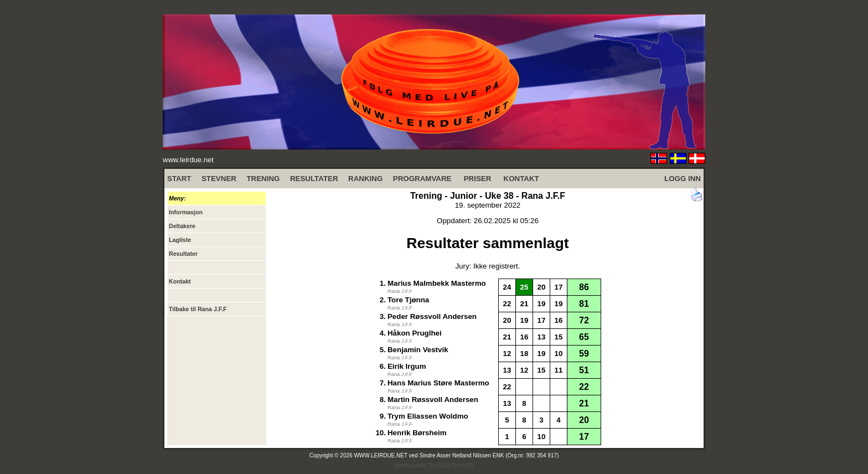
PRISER (478, 179)
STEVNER (219, 179)
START (179, 179)
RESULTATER (314, 179)
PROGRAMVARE (422, 179)
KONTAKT (521, 179)
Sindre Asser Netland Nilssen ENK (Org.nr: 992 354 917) (489, 455)
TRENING (263, 179)
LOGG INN (683, 179)
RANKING (365, 179)
